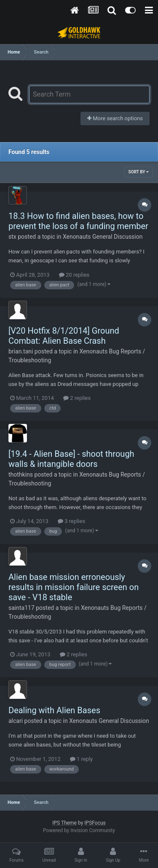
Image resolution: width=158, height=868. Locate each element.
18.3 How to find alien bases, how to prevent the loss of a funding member (78, 221)
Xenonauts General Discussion (103, 237)
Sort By (139, 172)
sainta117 (21, 608)
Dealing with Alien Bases (54, 710)
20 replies (74, 275)
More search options (115, 118)
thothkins (21, 474)
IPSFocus (95, 823)
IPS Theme (64, 823)
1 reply (82, 759)
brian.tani (21, 351)
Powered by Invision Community (79, 830)
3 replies (71, 521)
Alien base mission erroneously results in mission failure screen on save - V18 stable (74, 587)
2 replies (77, 398)
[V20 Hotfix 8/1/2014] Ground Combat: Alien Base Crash (64, 336)
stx (12, 237)
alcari (16, 721)
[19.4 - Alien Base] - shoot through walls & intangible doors (71, 459)
